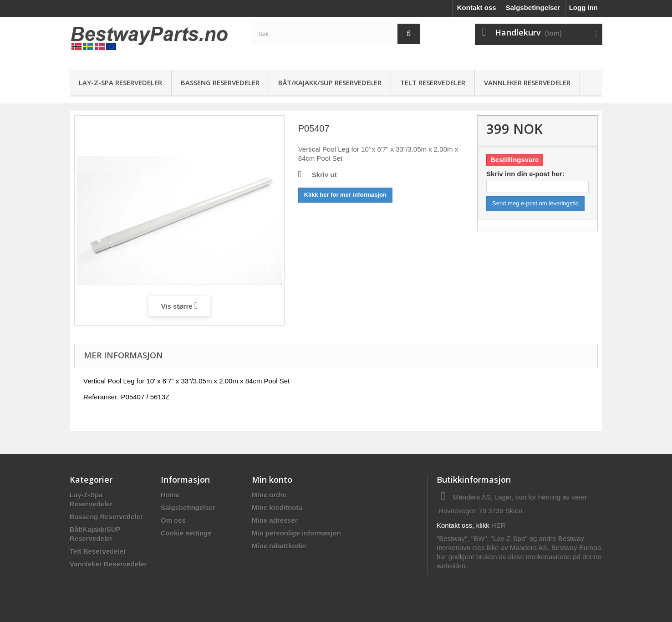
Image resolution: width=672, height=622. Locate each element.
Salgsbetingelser (533, 8)
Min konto (272, 479)
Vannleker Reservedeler (527, 82)
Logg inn (583, 8)
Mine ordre (269, 495)
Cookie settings (186, 533)
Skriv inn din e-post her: (525, 174)
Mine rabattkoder (279, 546)
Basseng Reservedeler (220, 82)
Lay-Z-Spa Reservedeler (120, 82)
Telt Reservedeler (433, 82)
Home (170, 495)
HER (499, 525)
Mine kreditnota (277, 507)
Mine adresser (275, 520)
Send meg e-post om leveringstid (535, 203)
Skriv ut (324, 175)
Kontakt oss (477, 8)
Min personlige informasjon (296, 533)
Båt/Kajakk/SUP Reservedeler (330, 82)
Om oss (173, 520)
